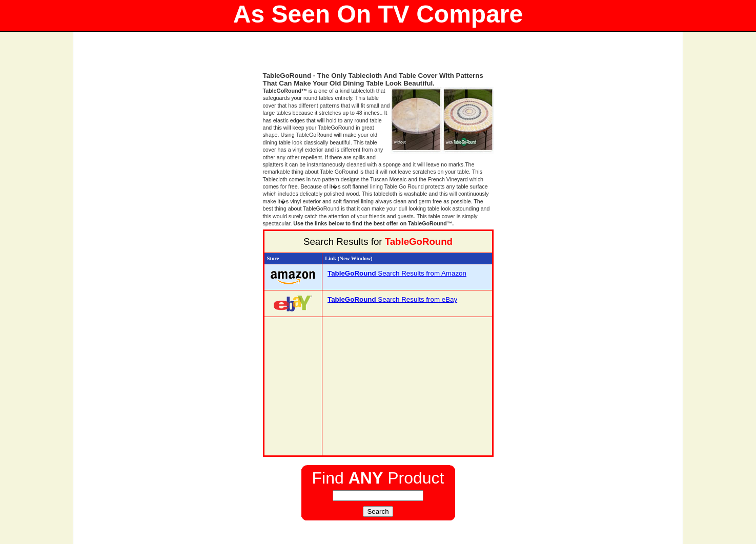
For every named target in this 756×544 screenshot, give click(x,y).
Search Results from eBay (392, 299)
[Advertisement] (378, 56)
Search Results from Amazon (397, 273)
